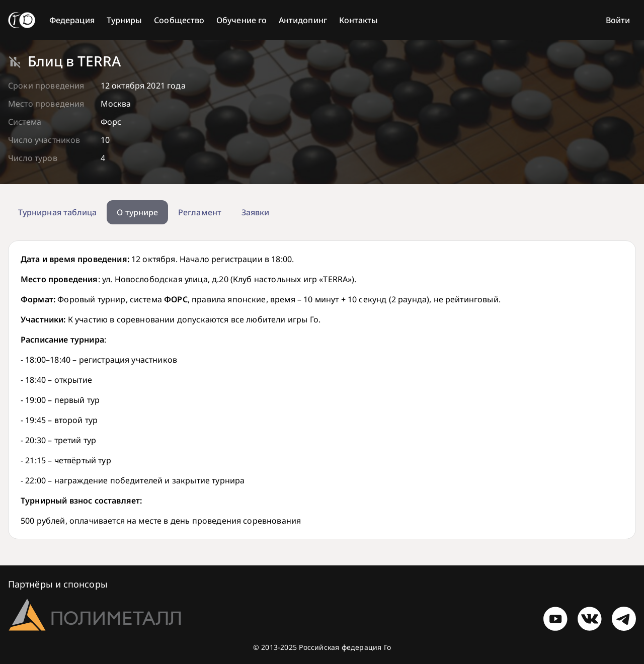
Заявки (255, 212)
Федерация (72, 20)
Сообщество (179, 20)
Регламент (200, 212)
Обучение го (242, 20)
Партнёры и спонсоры (58, 584)
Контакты (359, 20)
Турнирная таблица (57, 212)
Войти (618, 20)
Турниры (125, 20)
